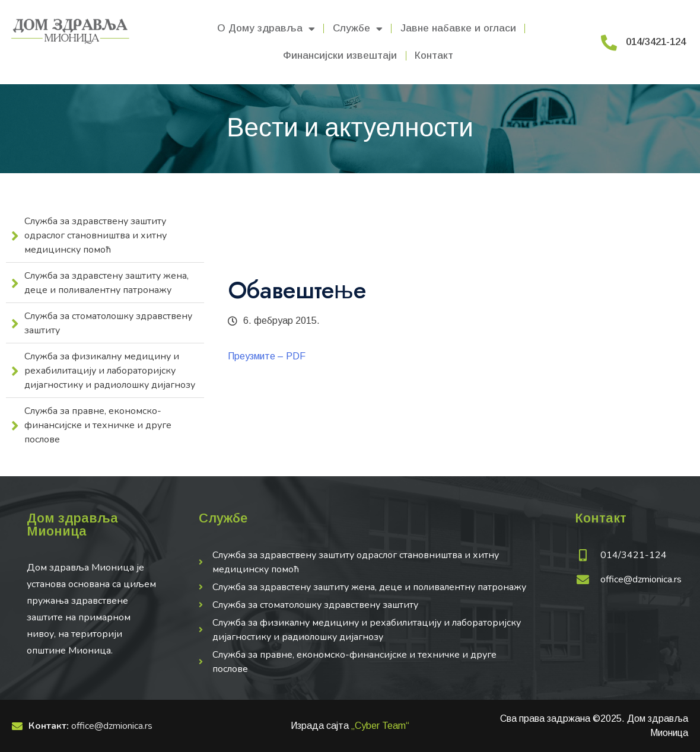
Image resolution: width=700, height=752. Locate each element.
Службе (358, 29)
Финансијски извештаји (340, 55)
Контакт (434, 55)
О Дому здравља (266, 29)
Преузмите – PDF (267, 356)
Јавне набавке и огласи (458, 28)
